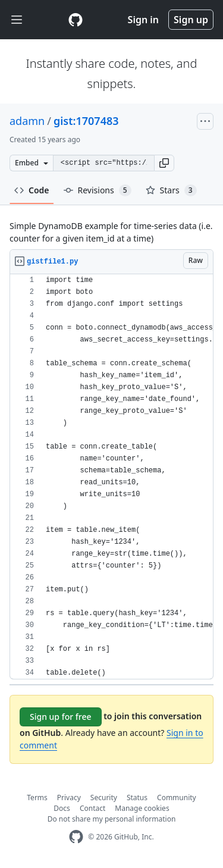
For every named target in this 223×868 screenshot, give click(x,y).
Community (177, 798)
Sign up (191, 20)
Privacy (69, 798)
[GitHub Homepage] (76, 837)
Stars (171, 190)
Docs (62, 808)
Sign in (143, 20)
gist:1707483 (86, 121)
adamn (27, 121)
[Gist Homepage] (76, 20)
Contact (92, 808)
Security (104, 798)
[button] (164, 163)
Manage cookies (142, 808)
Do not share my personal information (112, 819)
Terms (37, 798)
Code (32, 190)
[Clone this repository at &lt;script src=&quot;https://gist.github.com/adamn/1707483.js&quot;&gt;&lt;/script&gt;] (103, 163)
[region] (111, 477)
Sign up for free (61, 717)
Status (137, 798)
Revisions (98, 190)
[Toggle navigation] (17, 20)
